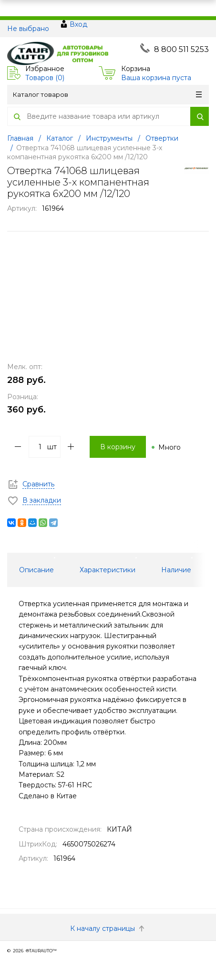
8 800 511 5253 (181, 49)
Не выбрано (28, 29)
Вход (78, 24)
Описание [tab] (36, 570)
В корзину (118, 447)
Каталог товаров (107, 94)
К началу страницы (108, 928)
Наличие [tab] (176, 570)
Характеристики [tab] (108, 570)
